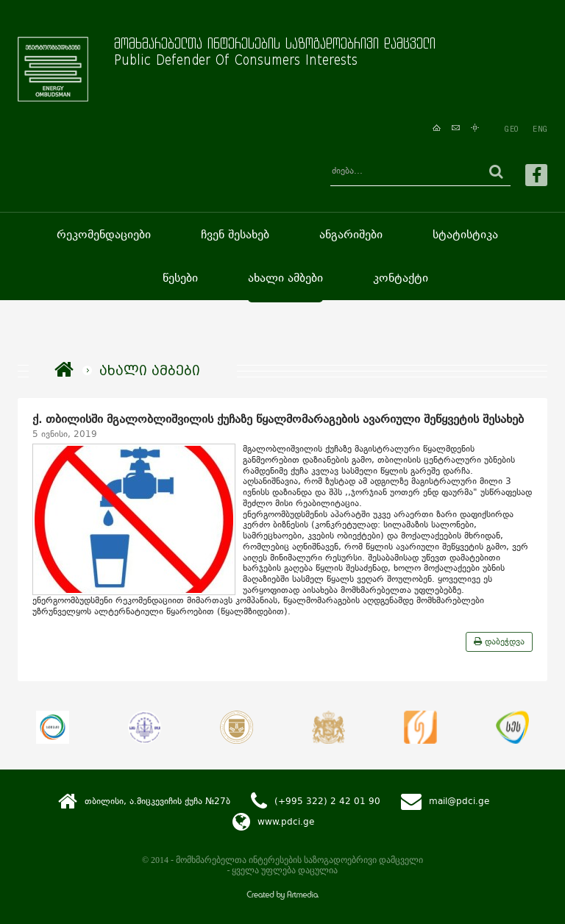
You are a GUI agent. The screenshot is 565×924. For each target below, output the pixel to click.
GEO (511, 129)
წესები (180, 278)
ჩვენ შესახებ (235, 234)
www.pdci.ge (286, 821)
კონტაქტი (401, 278)
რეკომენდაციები (104, 234)
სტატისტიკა (465, 234)
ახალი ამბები (285, 278)
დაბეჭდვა (499, 642)
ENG (540, 129)
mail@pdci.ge (459, 800)
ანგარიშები (351, 234)
